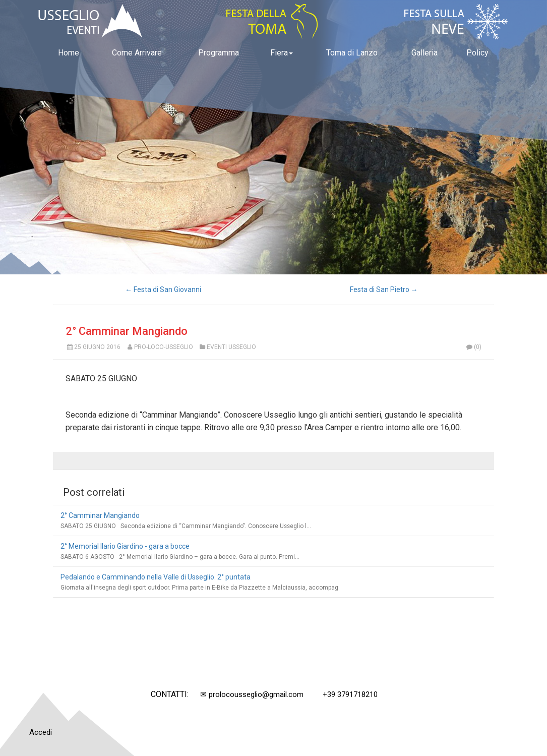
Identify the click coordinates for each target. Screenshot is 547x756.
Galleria (424, 53)
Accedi (41, 732)
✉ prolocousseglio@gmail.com (252, 694)
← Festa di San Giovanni (163, 289)
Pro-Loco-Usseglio (164, 347)
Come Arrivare (137, 53)
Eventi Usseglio (231, 347)
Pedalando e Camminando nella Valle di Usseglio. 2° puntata (156, 577)
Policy (477, 53)
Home (69, 53)
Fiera (282, 53)
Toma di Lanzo (352, 53)
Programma (219, 53)
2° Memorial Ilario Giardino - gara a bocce (125, 546)
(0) (473, 347)
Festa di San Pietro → (384, 289)
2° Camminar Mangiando (127, 331)
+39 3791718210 (350, 694)
